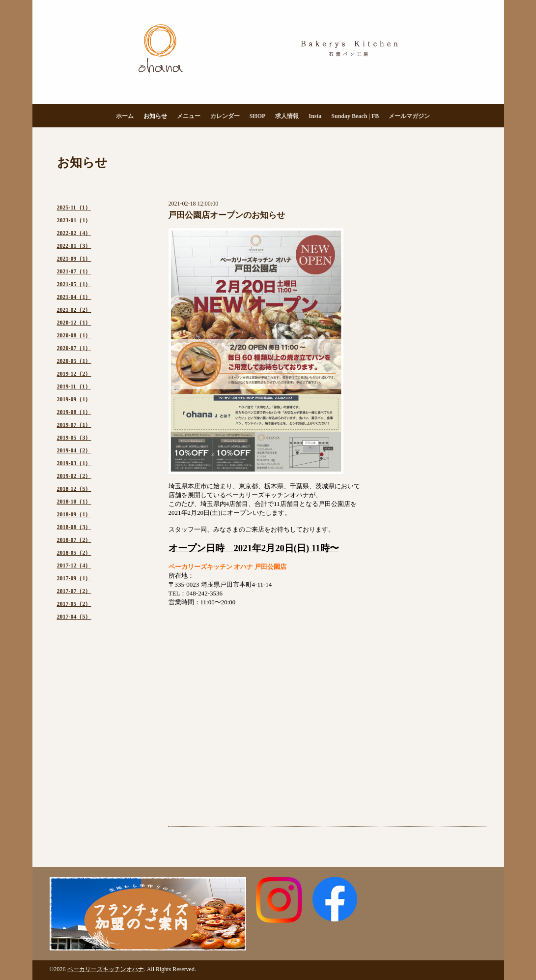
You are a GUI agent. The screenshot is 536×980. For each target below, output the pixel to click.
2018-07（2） (74, 540)
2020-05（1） (74, 361)
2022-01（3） (74, 246)
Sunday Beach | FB (355, 116)
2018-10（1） (74, 502)
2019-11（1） (74, 386)
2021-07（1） (74, 271)
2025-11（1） (74, 208)
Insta (315, 116)
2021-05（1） (74, 284)
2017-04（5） (74, 617)
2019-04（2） (74, 450)
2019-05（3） (74, 438)
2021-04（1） (74, 297)
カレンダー (225, 116)
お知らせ (155, 116)
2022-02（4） (74, 233)
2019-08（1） (74, 412)
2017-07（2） (74, 591)
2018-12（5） (74, 489)
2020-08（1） (74, 335)
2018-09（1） (74, 514)
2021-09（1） (74, 259)
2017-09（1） (74, 578)
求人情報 (287, 116)
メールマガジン (409, 116)
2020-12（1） (74, 323)
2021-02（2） (74, 310)
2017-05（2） (74, 604)
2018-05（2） (74, 553)
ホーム (125, 116)
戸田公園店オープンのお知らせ (226, 215)
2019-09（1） (74, 399)
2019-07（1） (74, 425)
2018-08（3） (74, 527)
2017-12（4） (74, 565)
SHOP (258, 116)
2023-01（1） (74, 220)
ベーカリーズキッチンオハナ (106, 969)
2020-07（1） (74, 348)
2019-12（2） (74, 374)
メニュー (189, 116)
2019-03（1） (74, 463)
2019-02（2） (74, 476)
